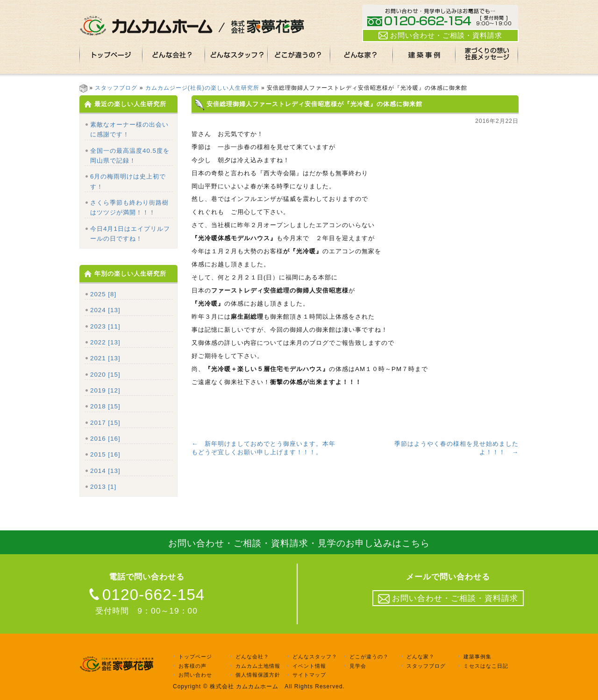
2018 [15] (105, 406)
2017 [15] (105, 423)
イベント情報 (309, 666)
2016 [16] (105, 439)
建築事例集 (477, 657)
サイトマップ (309, 675)
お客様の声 (192, 666)
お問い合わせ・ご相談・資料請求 (440, 36)
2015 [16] (105, 454)
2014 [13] (105, 471)
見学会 (358, 666)
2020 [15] (105, 375)
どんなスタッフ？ (315, 657)
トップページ (195, 657)
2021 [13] (105, 358)
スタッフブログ (116, 88)
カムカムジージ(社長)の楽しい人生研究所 (202, 88)
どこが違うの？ (369, 657)
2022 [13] (105, 342)
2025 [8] (103, 294)
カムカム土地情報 (258, 666)
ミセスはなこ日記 (486, 666)
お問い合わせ (195, 675)
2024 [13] (105, 310)
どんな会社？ (252, 657)
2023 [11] (105, 326)
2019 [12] (105, 390)
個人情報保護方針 (258, 675)
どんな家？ (420, 657)
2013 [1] (103, 487)
